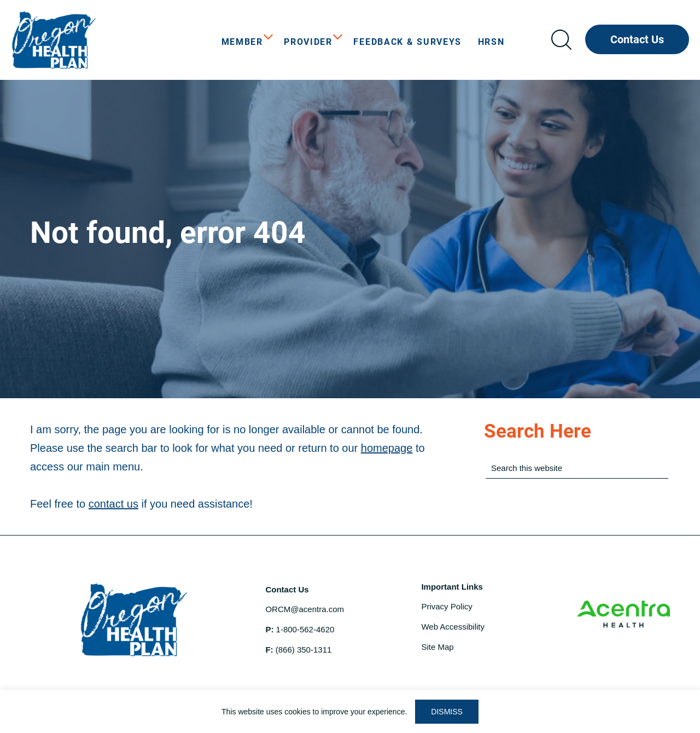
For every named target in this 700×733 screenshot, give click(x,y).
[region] (350, 711)
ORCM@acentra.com (305, 609)
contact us (113, 504)
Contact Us (637, 39)
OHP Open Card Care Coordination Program (93, 40)
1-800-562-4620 (305, 629)
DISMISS (447, 712)
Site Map (437, 647)
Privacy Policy (447, 606)
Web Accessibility (453, 627)
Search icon (561, 39)
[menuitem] (245, 42)
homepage (387, 448)
